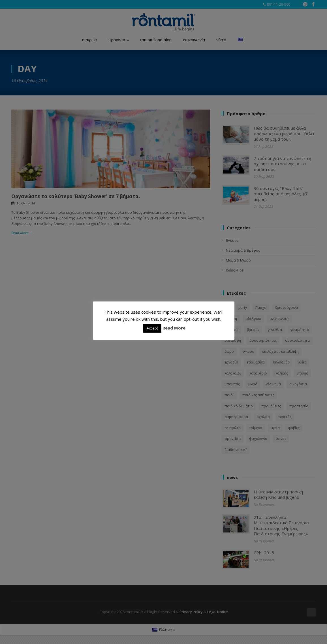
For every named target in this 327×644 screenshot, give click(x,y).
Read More (174, 328)
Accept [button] (152, 328)
